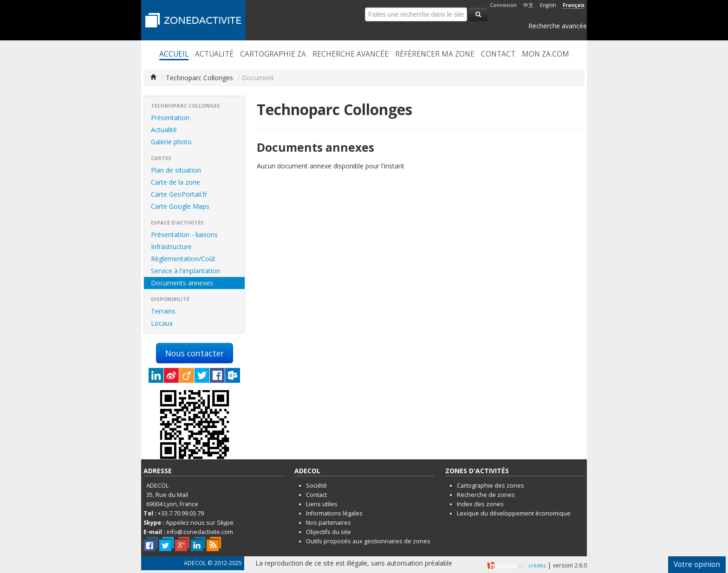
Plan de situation (176, 170)
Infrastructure (171, 247)
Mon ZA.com (546, 54)
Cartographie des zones (491, 486)
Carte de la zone (175, 182)
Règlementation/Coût (183, 259)
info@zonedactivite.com (200, 532)
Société (316, 486)
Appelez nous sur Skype (200, 523)
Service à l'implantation (185, 271)
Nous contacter (195, 353)
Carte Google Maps (180, 206)
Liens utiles (322, 504)
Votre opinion (697, 564)
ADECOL (195, 563)
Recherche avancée (558, 26)
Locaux (162, 323)
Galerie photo (171, 142)
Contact (498, 54)
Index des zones (480, 504)
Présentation (170, 118)
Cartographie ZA (273, 54)
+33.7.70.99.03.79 (181, 513)
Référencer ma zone (435, 54)
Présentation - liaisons (184, 235)
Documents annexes (182, 283)
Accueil (174, 54)
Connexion (503, 5)
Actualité (214, 54)
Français (574, 5)
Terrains (163, 311)
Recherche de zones (486, 495)
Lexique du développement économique (514, 513)
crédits (537, 565)
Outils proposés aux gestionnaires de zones (368, 541)
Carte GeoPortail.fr (179, 194)
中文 (528, 5)
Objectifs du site (328, 532)
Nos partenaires (328, 523)
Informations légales (334, 513)
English (548, 5)
